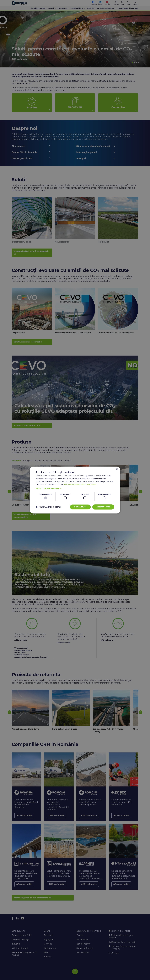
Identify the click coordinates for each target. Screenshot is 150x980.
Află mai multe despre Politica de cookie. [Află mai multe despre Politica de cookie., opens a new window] (80, 484)
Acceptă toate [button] (103, 507)
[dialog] (75, 490)
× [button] (117, 469)
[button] (75, 488)
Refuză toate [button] (80, 507)
